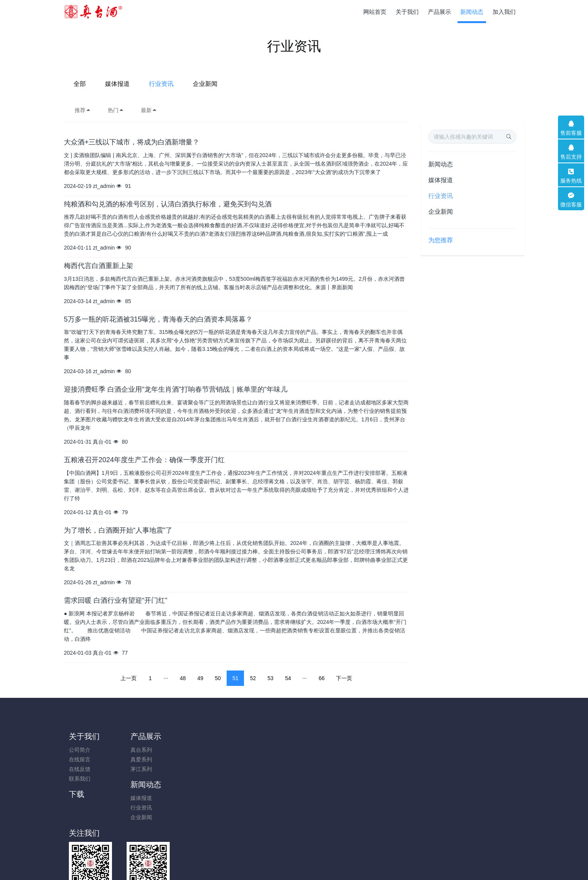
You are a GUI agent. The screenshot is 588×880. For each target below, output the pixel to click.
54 (288, 678)
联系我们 (80, 779)
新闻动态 (441, 164)
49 (200, 678)
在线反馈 (80, 769)
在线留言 (80, 759)
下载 (249, 736)
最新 (149, 110)
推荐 (83, 110)
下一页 (344, 678)
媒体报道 (266, 84)
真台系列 (137, 750)
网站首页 (375, 12)
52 (253, 678)
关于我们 (84, 736)
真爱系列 (137, 759)
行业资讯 (310, 84)
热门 (116, 110)
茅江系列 (137, 769)
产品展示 (142, 736)
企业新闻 (354, 84)
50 (218, 678)
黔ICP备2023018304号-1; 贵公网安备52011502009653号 (294, 854)
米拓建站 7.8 (307, 863)
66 (322, 678)
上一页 (129, 678)
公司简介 (80, 750)
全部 (228, 84)
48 (183, 678)
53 (271, 678)
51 (236, 678)
